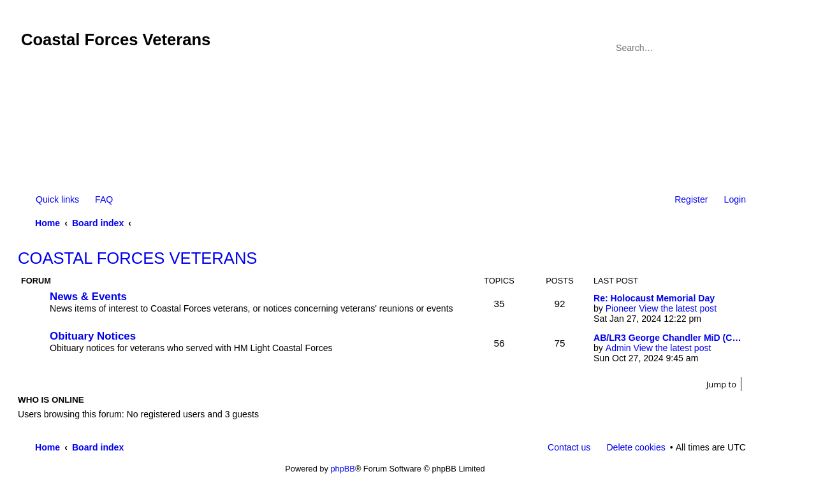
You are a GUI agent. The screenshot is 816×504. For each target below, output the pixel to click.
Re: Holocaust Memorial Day (654, 298)
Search (719, 48)
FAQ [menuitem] (104, 199)
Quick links (57, 199)
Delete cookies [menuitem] (636, 447)
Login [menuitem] (735, 199)
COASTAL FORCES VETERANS (137, 258)
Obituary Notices (93, 336)
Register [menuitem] (691, 199)
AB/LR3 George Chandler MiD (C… (667, 338)
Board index (98, 223)
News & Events (88, 297)
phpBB (342, 469)
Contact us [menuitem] (569, 447)
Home (47, 223)
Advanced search (737, 48)
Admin (618, 348)
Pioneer (621, 308)
